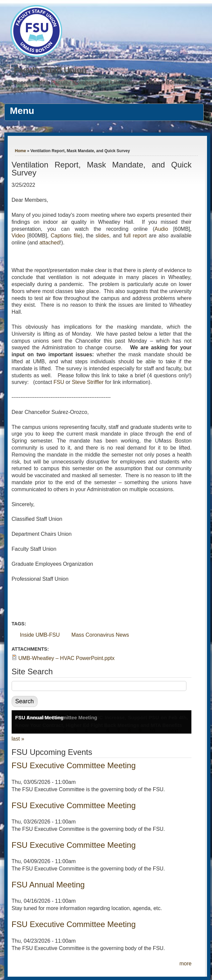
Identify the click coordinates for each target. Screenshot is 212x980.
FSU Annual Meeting (39, 717)
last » (18, 739)
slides (103, 236)
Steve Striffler (88, 382)
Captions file (65, 236)
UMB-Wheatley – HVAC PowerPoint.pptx (66, 658)
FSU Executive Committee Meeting (74, 765)
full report (135, 236)
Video (18, 236)
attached (49, 243)
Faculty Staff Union (50, 70)
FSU (59, 382)
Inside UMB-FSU (40, 635)
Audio (161, 229)
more (185, 964)
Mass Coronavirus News (100, 635)
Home (20, 151)
